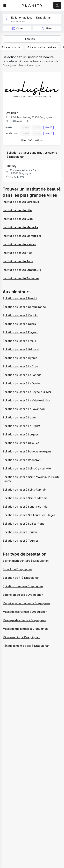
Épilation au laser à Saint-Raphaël (24, 490)
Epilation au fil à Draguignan (21, 578)
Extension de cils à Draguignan (23, 595)
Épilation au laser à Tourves (21, 541)
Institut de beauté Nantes (19, 244)
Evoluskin (12, 113)
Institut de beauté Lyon (18, 219)
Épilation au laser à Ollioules (21, 443)
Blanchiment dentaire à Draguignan (26, 561)
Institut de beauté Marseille (20, 227)
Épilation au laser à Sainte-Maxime (25, 498)
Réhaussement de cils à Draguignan (26, 646)
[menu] (5, 5)
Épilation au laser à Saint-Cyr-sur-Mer (27, 468)
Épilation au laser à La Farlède (22, 375)
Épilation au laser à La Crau (20, 366)
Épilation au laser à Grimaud (21, 349)
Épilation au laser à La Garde (21, 383)
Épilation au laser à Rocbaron (22, 460)
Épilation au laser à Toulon (20, 532)
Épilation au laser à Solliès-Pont (23, 524)
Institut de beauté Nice (17, 253)
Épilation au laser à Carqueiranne (24, 307)
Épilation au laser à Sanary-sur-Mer (26, 507)
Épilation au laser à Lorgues (21, 434)
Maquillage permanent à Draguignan (26, 603)
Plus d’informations (32, 140)
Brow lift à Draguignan (17, 569)
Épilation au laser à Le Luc (20, 417)
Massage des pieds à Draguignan (24, 620)
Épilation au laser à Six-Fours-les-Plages (29, 515)
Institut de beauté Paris (18, 261)
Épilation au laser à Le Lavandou (24, 409)
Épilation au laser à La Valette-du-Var (27, 400)
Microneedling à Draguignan (21, 637)
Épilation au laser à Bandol (20, 298)
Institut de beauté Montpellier (22, 236)
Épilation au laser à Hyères (20, 358)
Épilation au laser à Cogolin (20, 315)
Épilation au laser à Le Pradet (22, 426)
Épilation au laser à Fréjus (19, 341)
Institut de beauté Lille (17, 210)
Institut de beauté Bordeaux (21, 202)
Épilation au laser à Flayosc (20, 332)
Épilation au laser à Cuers (19, 324)
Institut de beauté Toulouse (21, 278)
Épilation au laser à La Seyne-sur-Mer (27, 392)
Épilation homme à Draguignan (23, 586)
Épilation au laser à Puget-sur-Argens (27, 451)
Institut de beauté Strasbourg (22, 270)
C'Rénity (11, 166)
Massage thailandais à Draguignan (25, 629)
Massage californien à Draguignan (25, 612)
